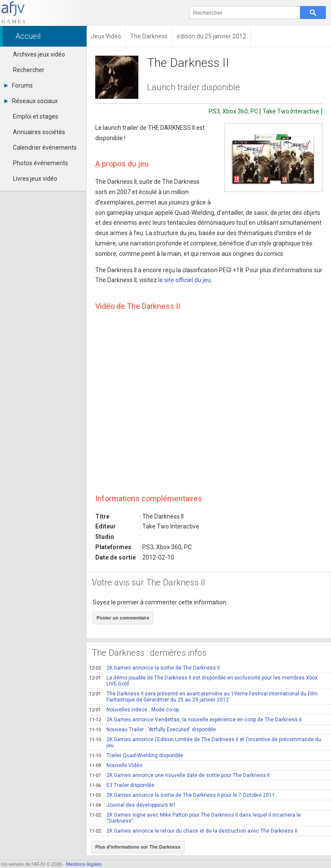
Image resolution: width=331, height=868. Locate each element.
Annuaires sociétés (39, 132)
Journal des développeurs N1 (133, 805)
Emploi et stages (36, 116)
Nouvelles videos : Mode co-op (134, 710)
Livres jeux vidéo (35, 179)
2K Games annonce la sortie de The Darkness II (155, 668)
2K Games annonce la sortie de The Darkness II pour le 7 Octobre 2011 (182, 795)
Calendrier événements (45, 148)
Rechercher (29, 70)
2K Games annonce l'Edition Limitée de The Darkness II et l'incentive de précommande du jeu (205, 742)
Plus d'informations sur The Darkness (138, 847)
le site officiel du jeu (184, 280)
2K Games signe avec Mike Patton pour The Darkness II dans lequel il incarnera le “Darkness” (195, 818)
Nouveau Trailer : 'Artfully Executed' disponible (153, 730)
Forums (19, 85)
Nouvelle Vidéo (116, 765)
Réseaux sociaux (31, 101)
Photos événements (41, 163)
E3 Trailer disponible (122, 785)
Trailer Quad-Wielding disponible (136, 755)
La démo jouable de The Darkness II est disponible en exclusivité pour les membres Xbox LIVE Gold (203, 681)
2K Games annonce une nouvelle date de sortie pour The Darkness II (180, 775)
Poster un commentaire (123, 618)
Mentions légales (84, 864)
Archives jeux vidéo (39, 54)
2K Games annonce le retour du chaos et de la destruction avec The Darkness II (193, 831)
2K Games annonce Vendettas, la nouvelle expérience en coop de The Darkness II (195, 720)
